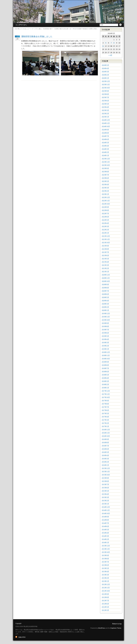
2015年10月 (106, 475)
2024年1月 (105, 156)
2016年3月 (105, 459)
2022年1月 (105, 233)
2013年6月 (105, 565)
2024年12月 (106, 120)
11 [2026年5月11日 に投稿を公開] (103, 46)
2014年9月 (105, 517)
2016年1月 (105, 465)
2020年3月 (105, 304)
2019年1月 (105, 349)
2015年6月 (105, 488)
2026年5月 (105, 65)
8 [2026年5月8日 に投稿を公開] (114, 43)
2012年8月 (105, 597)
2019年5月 (105, 336)
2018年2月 (105, 385)
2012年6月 (105, 604)
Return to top (117, 624)
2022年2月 (105, 230)
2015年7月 (105, 485)
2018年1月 (105, 388)
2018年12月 (106, 352)
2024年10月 (106, 127)
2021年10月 (106, 243)
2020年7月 (105, 291)
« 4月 (110, 55)
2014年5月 (105, 530)
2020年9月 (105, 285)
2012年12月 (106, 585)
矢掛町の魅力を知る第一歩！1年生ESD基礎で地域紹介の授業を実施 (75, 29)
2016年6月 (105, 449)
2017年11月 (106, 394)
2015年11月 (106, 472)
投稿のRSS (20, 637)
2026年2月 (105, 75)
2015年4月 (105, 494)
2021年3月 (105, 265)
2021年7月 (105, 252)
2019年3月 (105, 343)
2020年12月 (106, 275)
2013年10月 (106, 552)
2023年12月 (106, 159)
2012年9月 (105, 594)
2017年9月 (105, 401)
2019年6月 (105, 333)
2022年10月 (106, 204)
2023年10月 (106, 165)
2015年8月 (105, 481)
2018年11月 (106, 356)
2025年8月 (105, 94)
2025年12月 (106, 81)
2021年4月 (105, 262)
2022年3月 (105, 227)
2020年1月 (105, 310)
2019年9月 (105, 323)
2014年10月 (106, 514)
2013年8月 (105, 559)
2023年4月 (105, 185)
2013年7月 (105, 562)
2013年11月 (106, 549)
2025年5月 (105, 104)
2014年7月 (105, 523)
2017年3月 (105, 420)
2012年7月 (105, 601)
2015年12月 (106, 468)
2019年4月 (105, 339)
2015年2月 (105, 501)
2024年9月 (105, 130)
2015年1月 (105, 504)
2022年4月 (105, 223)
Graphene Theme (116, 628)
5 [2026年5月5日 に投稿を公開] (106, 43)
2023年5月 (105, 181)
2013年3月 (105, 575)
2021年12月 (106, 236)
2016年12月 (106, 430)
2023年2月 (105, 191)
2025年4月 (105, 107)
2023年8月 (105, 172)
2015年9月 (105, 478)
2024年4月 (105, 146)
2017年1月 (105, 426)
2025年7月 (105, 98)
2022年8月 (105, 210)
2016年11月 (106, 433)
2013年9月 (105, 555)
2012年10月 (106, 591)
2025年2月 (105, 114)
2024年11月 (106, 123)
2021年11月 (106, 239)
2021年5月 (105, 259)
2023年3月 (105, 188)
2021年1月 (105, 272)
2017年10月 (106, 397)
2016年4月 (105, 455)
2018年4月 (105, 378)
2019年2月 (105, 346)
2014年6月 (105, 526)
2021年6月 (105, 256)
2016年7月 (105, 446)
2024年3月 (105, 149)
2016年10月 (106, 436)
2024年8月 (105, 133)
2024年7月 (105, 136)
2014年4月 (105, 533)
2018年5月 (105, 375)
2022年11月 (106, 201)
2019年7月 (105, 330)
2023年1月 (105, 194)
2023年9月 (105, 168)
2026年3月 (105, 72)
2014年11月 (106, 510)
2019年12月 (106, 314)
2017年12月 (106, 391)
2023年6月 (105, 178)
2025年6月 (105, 101)
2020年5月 (105, 297)
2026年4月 (105, 68)
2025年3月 (105, 110)
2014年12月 (106, 507)
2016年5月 (105, 452)
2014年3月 (105, 536)
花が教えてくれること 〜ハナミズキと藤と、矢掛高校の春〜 (34, 29)
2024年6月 (105, 139)
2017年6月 (105, 410)
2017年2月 (105, 423)
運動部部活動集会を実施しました (37, 37)
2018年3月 (105, 381)
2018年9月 (105, 362)
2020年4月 (105, 301)
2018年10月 (106, 359)
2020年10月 (106, 281)
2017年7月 (105, 407)
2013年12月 (106, 546)
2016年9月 (105, 439)
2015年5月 (105, 491)
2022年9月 (105, 207)
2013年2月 (105, 578)
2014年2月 (105, 539)
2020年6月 (105, 294)
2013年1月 (105, 581)
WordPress (102, 628)
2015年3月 (105, 497)
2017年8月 (105, 404)
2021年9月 (105, 246)
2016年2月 (105, 462)
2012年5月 (105, 607)
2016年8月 (105, 443)
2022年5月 (105, 220)
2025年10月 (106, 88)
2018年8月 (105, 365)
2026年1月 (105, 78)
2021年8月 (105, 249)
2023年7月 (105, 175)
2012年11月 (106, 588)
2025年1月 (105, 117)
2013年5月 (105, 568)
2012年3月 (105, 610)
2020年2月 (105, 307)
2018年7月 (105, 368)
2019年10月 (106, 320)
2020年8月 (105, 288)
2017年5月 (105, 414)
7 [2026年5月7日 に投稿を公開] (111, 43)
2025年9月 (105, 91)
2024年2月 (105, 152)
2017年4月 (105, 417)
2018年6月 (105, 372)
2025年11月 (106, 85)
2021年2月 (105, 268)
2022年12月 (106, 197)
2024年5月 (105, 143)
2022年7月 (105, 214)
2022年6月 (105, 217)
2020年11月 (106, 278)
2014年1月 (105, 543)
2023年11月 (106, 162)
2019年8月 (105, 326)
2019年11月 (106, 317)
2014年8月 (105, 520)
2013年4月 (105, 572)
